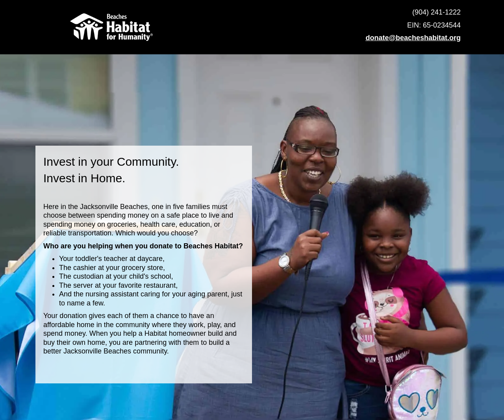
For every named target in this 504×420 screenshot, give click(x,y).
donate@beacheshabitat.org (413, 38)
